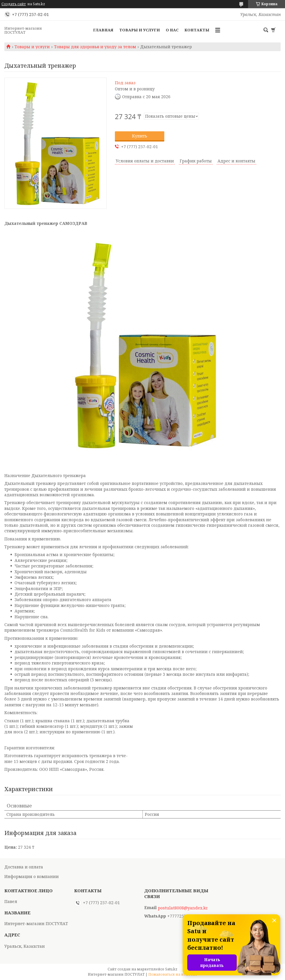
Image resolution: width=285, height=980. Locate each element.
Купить (140, 136)
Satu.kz (171, 969)
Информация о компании (32, 876)
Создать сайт (14, 4)
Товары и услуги (140, 30)
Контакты (197, 30)
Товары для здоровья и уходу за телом (95, 47)
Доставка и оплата (24, 867)
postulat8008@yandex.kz (183, 908)
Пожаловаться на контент (173, 974)
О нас (172, 30)
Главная (103, 30)
